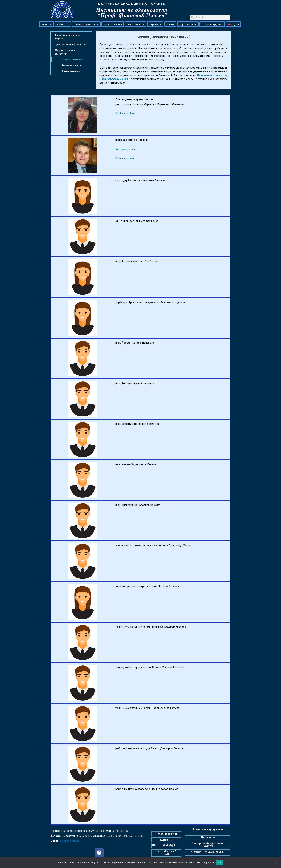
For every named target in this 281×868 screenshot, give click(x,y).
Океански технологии (71, 60)
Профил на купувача (212, 24)
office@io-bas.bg (70, 841)
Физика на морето (71, 65)
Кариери (155, 24)
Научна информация (86, 24)
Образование (188, 24)
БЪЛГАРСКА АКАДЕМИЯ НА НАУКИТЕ (132, 4)
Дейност (63, 24)
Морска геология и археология (65, 52)
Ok (220, 862)
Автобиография (125, 149)
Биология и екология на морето (68, 37)
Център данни (136, 24)
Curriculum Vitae (125, 113)
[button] (51, 24)
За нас (47, 24)
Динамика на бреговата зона (71, 45)
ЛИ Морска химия (113, 24)
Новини (170, 24)
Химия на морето (71, 71)
